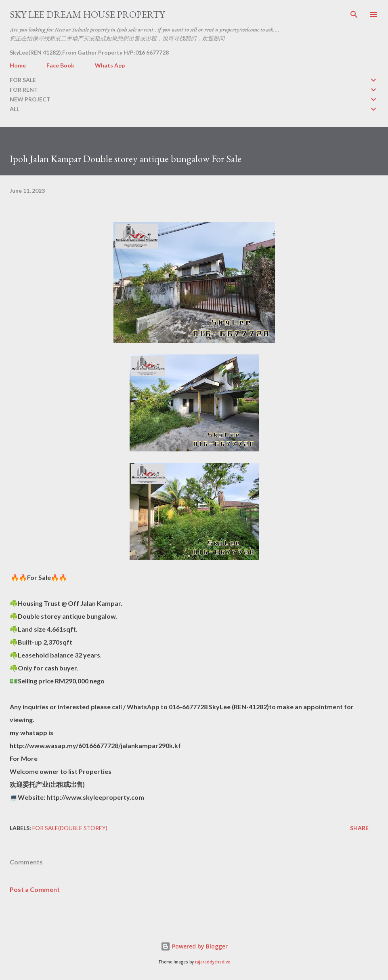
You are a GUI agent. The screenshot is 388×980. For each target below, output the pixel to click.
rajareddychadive (213, 962)
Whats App (110, 65)
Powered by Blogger (194, 946)
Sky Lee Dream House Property (87, 14)
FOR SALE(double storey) (70, 828)
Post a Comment (35, 889)
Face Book (60, 65)
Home (18, 65)
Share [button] (359, 828)
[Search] (354, 15)
